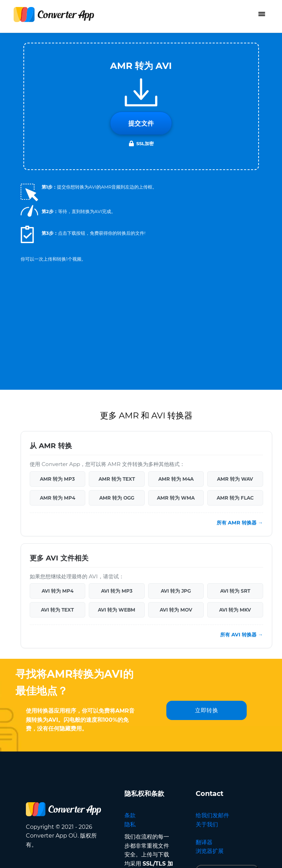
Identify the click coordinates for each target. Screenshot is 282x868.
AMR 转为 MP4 (57, 498)
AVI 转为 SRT (235, 591)
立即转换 (207, 710)
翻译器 (204, 842)
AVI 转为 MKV (235, 610)
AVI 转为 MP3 (117, 591)
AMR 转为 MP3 (57, 479)
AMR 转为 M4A (176, 479)
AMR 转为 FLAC (235, 498)
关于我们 (207, 824)
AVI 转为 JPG (176, 591)
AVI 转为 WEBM (117, 610)
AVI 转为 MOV (176, 610)
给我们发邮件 (212, 815)
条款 (130, 815)
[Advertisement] (141, 316)
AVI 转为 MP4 (57, 591)
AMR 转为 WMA (176, 498)
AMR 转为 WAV (235, 479)
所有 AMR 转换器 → (240, 523)
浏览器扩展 (210, 851)
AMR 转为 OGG (117, 498)
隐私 (130, 824)
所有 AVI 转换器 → (241, 635)
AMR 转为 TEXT (117, 479)
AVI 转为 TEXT (57, 610)
